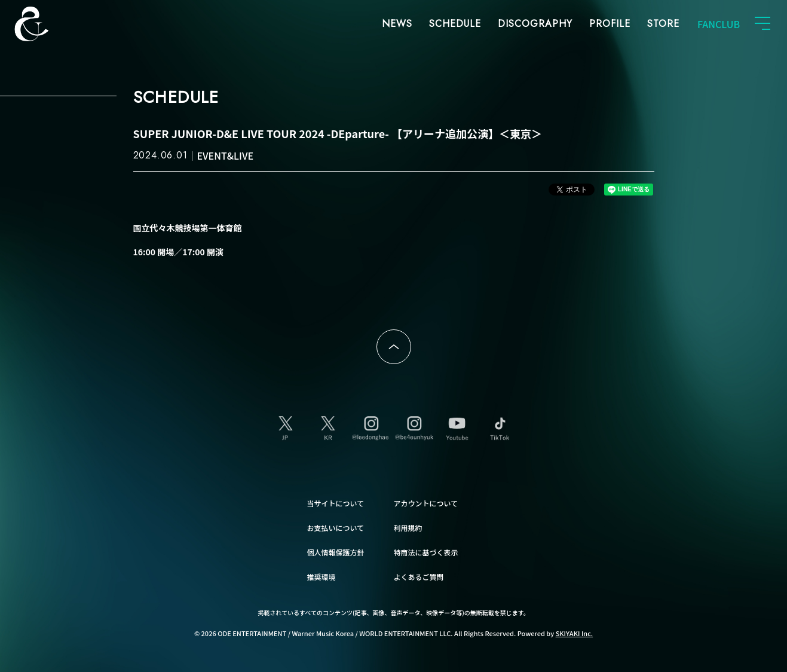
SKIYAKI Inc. (575, 633)
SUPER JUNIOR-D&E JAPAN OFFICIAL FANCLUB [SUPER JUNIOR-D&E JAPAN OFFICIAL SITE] (51, 24)
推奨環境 (321, 577)
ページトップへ (394, 347)
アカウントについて (426, 503)
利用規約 (408, 528)
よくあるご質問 (419, 577)
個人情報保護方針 (336, 552)
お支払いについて (336, 528)
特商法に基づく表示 (426, 552)
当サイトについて (336, 503)
